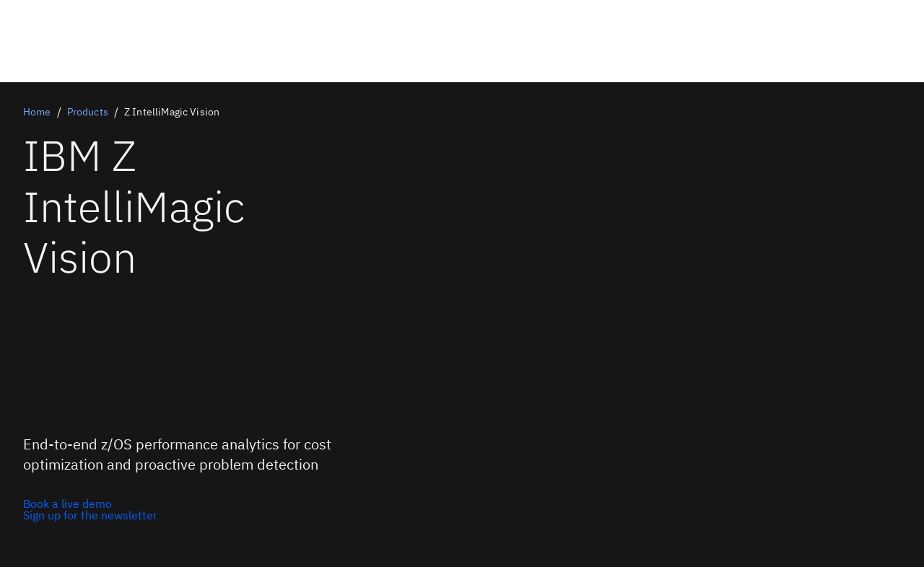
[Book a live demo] (90, 504)
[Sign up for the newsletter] (90, 515)
